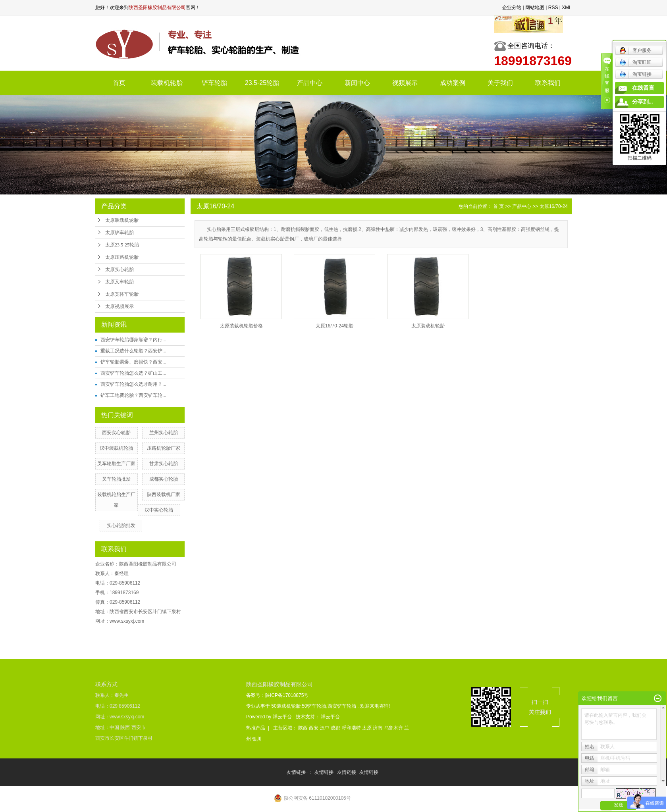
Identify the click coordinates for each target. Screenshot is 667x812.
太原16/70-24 (554, 206)
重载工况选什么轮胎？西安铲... (133, 351)
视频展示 (405, 83)
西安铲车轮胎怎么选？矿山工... (133, 373)
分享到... (643, 102)
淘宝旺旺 (635, 62)
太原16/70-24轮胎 (334, 326)
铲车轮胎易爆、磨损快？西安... (133, 362)
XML (567, 8)
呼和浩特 (352, 728)
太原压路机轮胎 (122, 257)
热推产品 (256, 728)
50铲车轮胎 (314, 706)
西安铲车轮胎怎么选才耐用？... (133, 384)
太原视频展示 (120, 306)
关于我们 (500, 83)
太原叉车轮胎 (120, 282)
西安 (314, 728)
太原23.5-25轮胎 (122, 245)
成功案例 (453, 83)
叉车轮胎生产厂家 (116, 464)
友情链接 (325, 772)
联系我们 (548, 83)
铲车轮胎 (214, 83)
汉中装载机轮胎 (116, 448)
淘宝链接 (635, 74)
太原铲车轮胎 (120, 233)
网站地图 (535, 8)
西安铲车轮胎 (342, 706)
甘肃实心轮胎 (164, 464)
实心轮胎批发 (121, 525)
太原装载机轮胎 (122, 220)
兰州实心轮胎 (164, 433)
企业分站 (512, 8)
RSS (553, 8)
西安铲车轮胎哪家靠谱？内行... (133, 340)
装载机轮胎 (167, 83)
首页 (119, 83)
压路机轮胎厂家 (164, 448)
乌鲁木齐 (394, 728)
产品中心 (310, 83)
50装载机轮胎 (286, 706)
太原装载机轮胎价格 (241, 326)
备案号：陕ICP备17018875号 (277, 695)
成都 (336, 728)
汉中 (325, 728)
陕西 (304, 728)
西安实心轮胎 (116, 433)
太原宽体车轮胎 (122, 294)
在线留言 (643, 88)
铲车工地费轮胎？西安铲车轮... (133, 395)
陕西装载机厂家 (164, 495)
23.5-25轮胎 (262, 83)
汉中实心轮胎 (159, 510)
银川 (257, 739)
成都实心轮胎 (164, 479)
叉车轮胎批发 (116, 479)
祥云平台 (282, 717)
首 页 (498, 206)
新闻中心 (357, 83)
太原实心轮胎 (120, 269)
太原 (367, 728)
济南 (378, 728)
